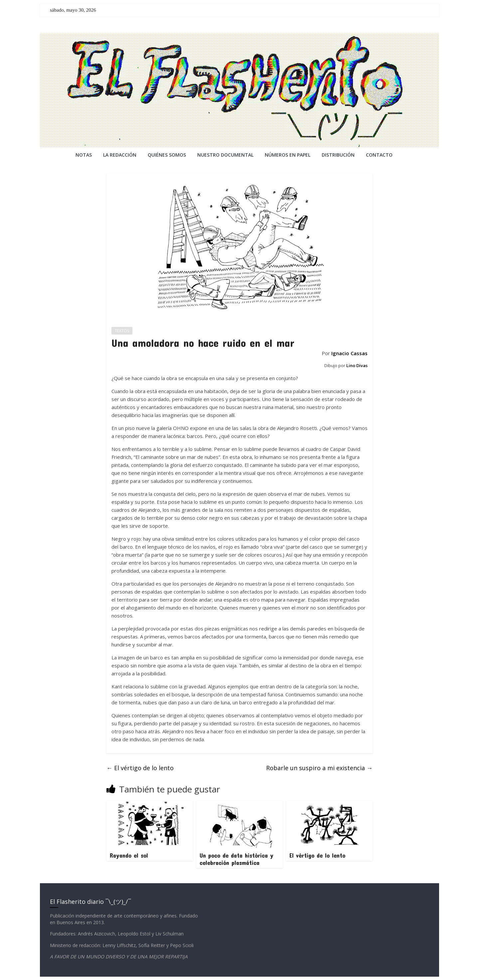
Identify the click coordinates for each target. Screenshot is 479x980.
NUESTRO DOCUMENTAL (225, 155)
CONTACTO (379, 155)
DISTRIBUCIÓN (338, 155)
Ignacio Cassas (349, 353)
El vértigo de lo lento (140, 768)
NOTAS (84, 155)
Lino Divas (357, 365)
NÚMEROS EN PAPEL (288, 155)
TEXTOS (122, 331)
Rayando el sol (129, 855)
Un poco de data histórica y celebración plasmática (237, 859)
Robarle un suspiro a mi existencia (319, 768)
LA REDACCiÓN (120, 155)
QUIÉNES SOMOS (167, 155)
